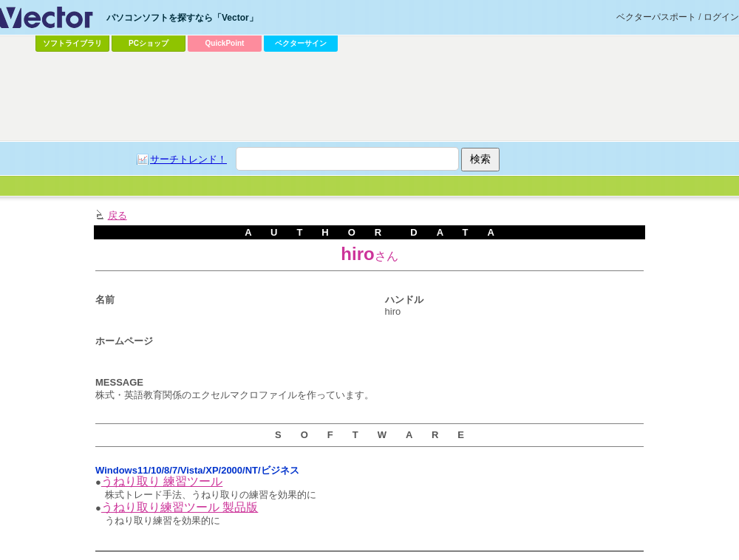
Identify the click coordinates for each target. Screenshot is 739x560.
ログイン (721, 17)
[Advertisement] (285, 167)
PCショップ (149, 43)
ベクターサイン (301, 43)
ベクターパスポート (656, 17)
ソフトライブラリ (72, 43)
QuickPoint (225, 43)
